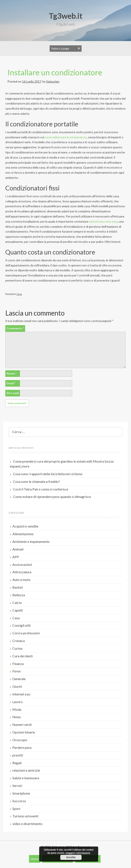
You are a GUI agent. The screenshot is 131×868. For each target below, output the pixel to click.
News (17, 717)
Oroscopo (20, 740)
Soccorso (19, 801)
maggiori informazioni (78, 853)
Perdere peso (22, 747)
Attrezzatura (22, 572)
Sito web (13, 393)
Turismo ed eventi (25, 816)
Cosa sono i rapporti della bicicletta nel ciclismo (48, 474)
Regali (17, 763)
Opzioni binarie (24, 732)
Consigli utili (21, 625)
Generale (19, 679)
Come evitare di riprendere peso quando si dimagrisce (52, 497)
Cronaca (19, 641)
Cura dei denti (22, 656)
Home (35, 859)
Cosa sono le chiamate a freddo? (36, 481)
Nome (12, 373)
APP (16, 557)
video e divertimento (27, 824)
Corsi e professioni (26, 633)
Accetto (71, 857)
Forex (17, 671)
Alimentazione (23, 534)
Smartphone (21, 793)
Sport (16, 809)
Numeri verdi (22, 724)
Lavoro (17, 702)
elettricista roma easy (103, 221)
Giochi (17, 686)
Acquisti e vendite (25, 526)
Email (11, 383)
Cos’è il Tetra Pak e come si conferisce (41, 489)
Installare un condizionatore (55, 72)
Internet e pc (22, 694)
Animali (18, 549)
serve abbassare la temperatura (66, 137)
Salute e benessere (26, 778)
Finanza (18, 664)
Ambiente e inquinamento (31, 541)
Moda (17, 709)
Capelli (17, 610)
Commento (15, 328)
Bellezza (19, 595)
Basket (18, 587)
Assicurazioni (22, 564)
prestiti (18, 755)
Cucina (17, 648)
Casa (19, 294)
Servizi (17, 786)
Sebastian (53, 81)
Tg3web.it (66, 16)
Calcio (17, 603)
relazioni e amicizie (26, 770)
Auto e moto (21, 580)
